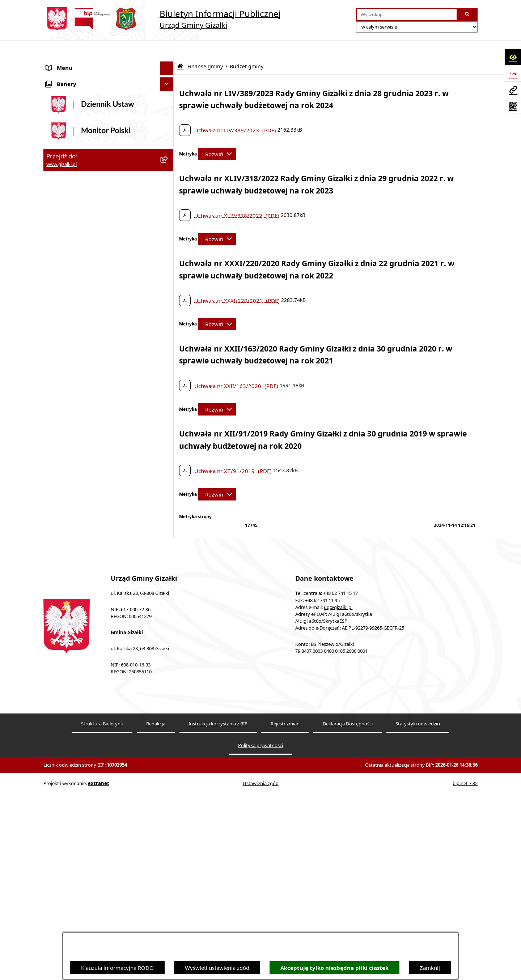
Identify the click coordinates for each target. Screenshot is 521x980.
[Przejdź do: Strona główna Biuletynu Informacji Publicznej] (180, 48)
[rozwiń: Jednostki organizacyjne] (168, 441)
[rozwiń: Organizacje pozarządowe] (168, 468)
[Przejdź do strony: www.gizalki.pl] (513, 90)
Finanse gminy (205, 48)
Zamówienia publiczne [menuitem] (74, 209)
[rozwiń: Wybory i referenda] (168, 536)
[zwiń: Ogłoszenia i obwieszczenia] (168, 63)
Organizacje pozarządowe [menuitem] (79, 468)
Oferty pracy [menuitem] (62, 236)
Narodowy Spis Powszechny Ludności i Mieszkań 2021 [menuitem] (95, 254)
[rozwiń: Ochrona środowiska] (168, 482)
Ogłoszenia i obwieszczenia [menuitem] (80, 63)
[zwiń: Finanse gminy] (168, 291)
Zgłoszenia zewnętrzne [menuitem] (75, 590)
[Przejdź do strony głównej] (162, 19)
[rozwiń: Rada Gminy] (168, 400)
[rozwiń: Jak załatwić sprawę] (168, 277)
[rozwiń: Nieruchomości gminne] (168, 223)
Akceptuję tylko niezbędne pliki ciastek (334, 968)
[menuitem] (109, 82)
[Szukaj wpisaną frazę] (468, 15)
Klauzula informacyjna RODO (117, 968)
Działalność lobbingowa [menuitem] (76, 549)
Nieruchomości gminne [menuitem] (75, 222)
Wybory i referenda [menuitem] (70, 536)
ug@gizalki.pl (338, 816)
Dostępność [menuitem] (61, 576)
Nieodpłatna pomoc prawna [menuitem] (81, 563)
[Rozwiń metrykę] (217, 136)
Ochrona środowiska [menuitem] (72, 481)
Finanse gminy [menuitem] (65, 291)
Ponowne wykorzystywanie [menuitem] (80, 617)
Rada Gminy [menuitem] (62, 400)
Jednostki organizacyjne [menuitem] (76, 440)
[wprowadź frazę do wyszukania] (407, 15)
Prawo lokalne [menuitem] (64, 508)
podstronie (410, 949)
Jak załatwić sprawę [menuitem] (70, 277)
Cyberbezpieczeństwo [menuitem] (73, 630)
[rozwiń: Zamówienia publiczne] (168, 209)
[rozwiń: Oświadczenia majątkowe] (168, 495)
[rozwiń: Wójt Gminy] (168, 414)
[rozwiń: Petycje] (168, 522)
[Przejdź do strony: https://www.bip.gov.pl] (513, 73)
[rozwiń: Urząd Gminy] (168, 427)
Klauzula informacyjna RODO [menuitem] (83, 644)
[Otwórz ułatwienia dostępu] (513, 57)
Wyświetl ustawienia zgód (217, 968)
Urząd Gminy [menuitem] (63, 427)
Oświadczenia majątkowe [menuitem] (78, 495)
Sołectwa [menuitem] (57, 454)
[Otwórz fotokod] (513, 106)
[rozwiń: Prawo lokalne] (168, 509)
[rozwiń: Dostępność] (168, 576)
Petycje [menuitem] (55, 522)
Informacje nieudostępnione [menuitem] (82, 603)
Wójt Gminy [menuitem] (61, 413)
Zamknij (430, 968)
